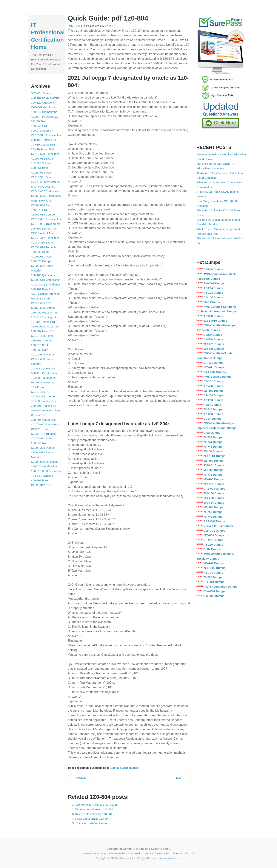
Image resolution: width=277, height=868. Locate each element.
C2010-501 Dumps (43, 177)
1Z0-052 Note (40, 350)
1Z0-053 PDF (39, 126)
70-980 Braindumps (43, 378)
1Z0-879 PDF (39, 210)
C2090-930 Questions (45, 462)
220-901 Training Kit (44, 406)
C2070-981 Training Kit (45, 224)
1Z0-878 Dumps (41, 261)
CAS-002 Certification (44, 107)
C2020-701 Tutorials (44, 434)
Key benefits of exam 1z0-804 (94, 814)
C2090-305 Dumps (43, 448)
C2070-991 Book (42, 438)
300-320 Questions (43, 103)
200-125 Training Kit (44, 140)
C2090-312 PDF (41, 485)
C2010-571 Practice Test (46, 135)
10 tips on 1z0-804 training (92, 823)
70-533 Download (42, 476)
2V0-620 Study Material (46, 182)
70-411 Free (39, 387)
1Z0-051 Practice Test (45, 312)
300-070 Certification (44, 466)
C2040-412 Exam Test (45, 238)
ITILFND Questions (43, 186)
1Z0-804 (76, 26)
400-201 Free (39, 480)
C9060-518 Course (43, 214)
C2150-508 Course (43, 308)
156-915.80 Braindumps (46, 471)
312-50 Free (39, 121)
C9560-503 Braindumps (46, 196)
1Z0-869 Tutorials (42, 340)
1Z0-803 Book (40, 252)
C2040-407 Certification (46, 191)
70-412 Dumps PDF (43, 322)
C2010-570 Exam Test (45, 154)
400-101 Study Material (46, 98)
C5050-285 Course (43, 396)
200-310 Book (40, 345)
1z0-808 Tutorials (42, 163)
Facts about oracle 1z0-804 (92, 819)
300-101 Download (43, 289)
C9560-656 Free (41, 205)
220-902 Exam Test (43, 331)
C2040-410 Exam (42, 242)
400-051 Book (40, 168)
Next (178, 778)
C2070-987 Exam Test (45, 424)
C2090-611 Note (41, 256)
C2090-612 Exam (42, 159)
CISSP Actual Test (42, 233)
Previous (81, 778)
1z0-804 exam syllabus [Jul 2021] (96, 805)
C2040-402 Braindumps (46, 284)
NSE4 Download (41, 200)
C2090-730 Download (45, 117)
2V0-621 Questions (43, 368)
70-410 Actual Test (43, 149)
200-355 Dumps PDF (44, 228)
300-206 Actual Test (43, 420)
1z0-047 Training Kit (43, 317)
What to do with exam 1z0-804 (94, 809)
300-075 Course (41, 131)
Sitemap (178, 853)
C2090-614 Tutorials (44, 247)
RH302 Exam (39, 429)
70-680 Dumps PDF (43, 145)
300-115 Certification (44, 373)
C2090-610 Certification (46, 280)
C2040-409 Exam (42, 336)
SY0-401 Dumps (41, 93)
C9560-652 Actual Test (45, 326)
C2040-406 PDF (41, 392)
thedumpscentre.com (170, 858)
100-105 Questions (43, 275)
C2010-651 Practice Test (46, 219)
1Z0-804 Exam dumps (124, 768)
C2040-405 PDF (41, 303)
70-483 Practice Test (44, 401)
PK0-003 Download (43, 382)
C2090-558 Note (41, 172)
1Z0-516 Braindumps (44, 112)
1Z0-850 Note (40, 443)
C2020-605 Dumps (43, 354)
